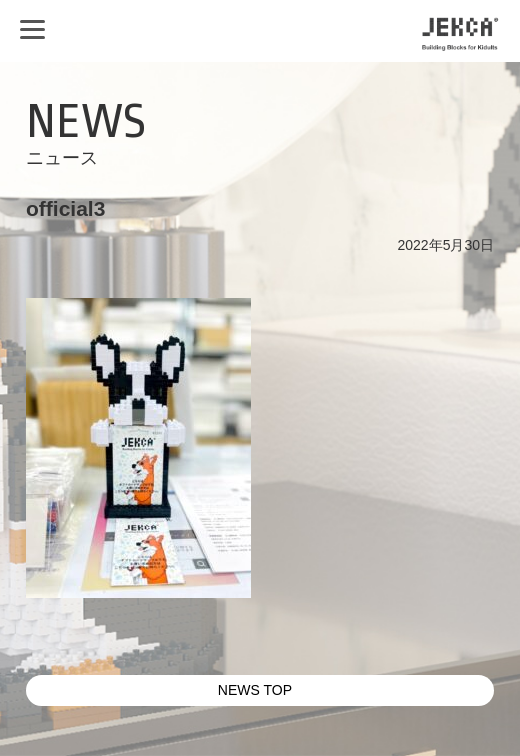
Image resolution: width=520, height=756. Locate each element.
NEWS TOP (255, 690)
